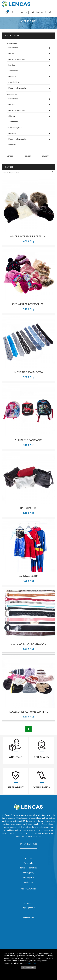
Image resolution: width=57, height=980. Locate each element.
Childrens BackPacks (28, 440)
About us (28, 858)
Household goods (15, 82)
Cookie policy (28, 877)
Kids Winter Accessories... (28, 304)
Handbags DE (29, 508)
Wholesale (29, 863)
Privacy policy (29, 873)
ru (27, 12)
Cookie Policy (32, 963)
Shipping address (29, 908)
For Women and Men (29, 59)
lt (18, 12)
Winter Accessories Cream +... (29, 236)
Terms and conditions (29, 868)
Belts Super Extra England (28, 644)
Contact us (28, 882)
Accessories (13, 71)
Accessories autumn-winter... (28, 712)
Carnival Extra (28, 576)
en (22, 12)
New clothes (12, 44)
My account (28, 903)
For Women (29, 47)
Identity (28, 913)
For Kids (29, 65)
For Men (29, 53)
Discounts (12, 145)
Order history (29, 917)
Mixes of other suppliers (29, 88)
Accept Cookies (28, 967)
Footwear (29, 76)
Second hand (12, 95)
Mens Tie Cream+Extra (29, 372)
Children (29, 116)
